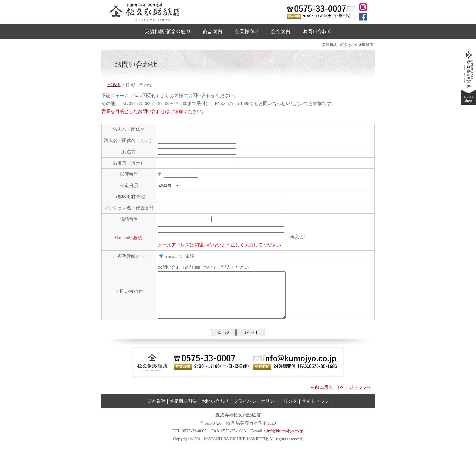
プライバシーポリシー (256, 410)
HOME (114, 85)
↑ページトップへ (355, 396)
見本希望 (156, 410)
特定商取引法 (183, 410)
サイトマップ (315, 410)
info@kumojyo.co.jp (285, 440)
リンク (290, 410)
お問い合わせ (215, 410)
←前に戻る (322, 396)
